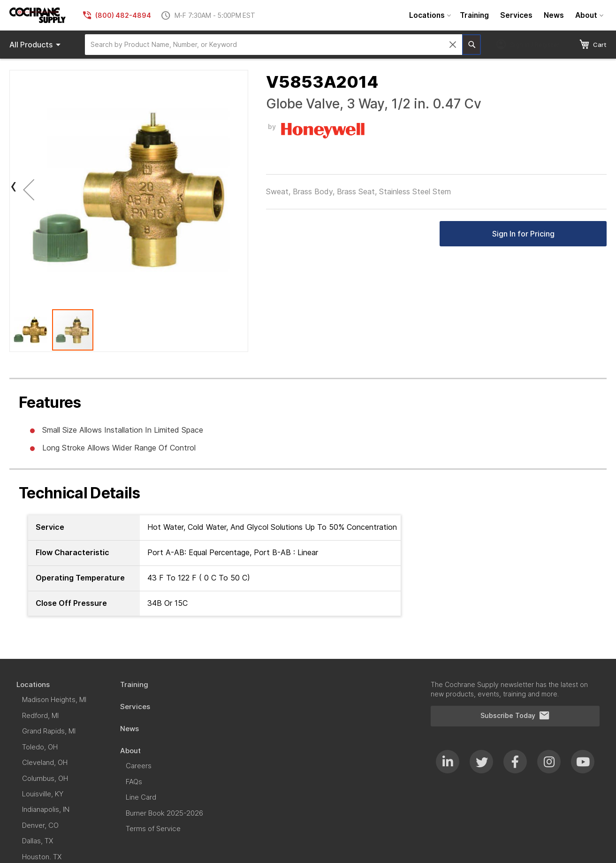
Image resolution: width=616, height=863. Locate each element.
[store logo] (38, 15)
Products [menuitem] (37, 45)
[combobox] (274, 45)
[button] (29, 189)
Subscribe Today (515, 716)
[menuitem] (429, 15)
